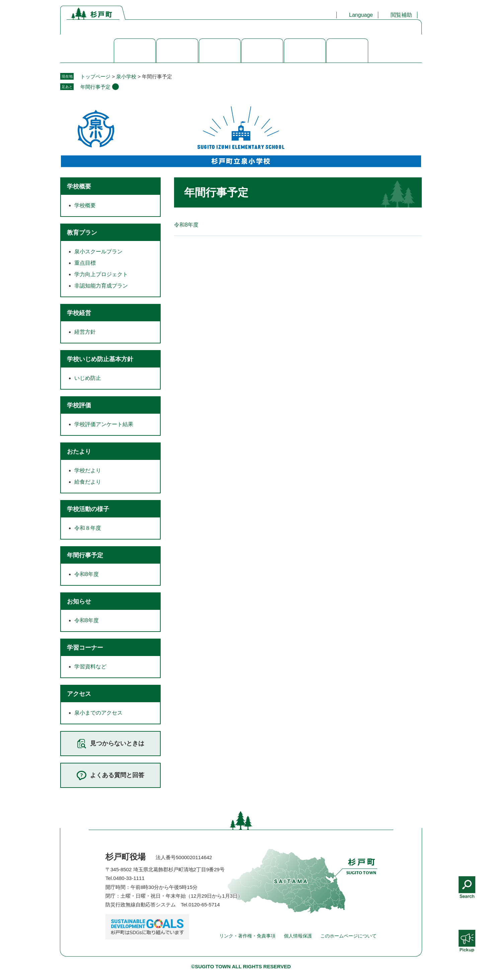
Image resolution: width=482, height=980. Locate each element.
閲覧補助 (401, 15)
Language (361, 15)
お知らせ (79, 601)
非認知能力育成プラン (101, 286)
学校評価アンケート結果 (104, 424)
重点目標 (85, 263)
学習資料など (90, 667)
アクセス (79, 694)
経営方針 (85, 332)
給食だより (88, 482)
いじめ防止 (88, 378)
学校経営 (79, 313)
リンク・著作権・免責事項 (247, 936)
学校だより (88, 470)
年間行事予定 (95, 87)
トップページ (95, 76)
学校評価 (79, 405)
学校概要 (79, 186)
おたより (79, 452)
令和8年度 (186, 225)
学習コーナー (85, 648)
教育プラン (82, 233)
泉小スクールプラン (98, 252)
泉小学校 (126, 76)
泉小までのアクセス (98, 713)
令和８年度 (88, 528)
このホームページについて (348, 936)
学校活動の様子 (88, 509)
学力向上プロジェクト (101, 274)
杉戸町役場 (126, 857)
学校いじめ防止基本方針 (100, 359)
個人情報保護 (298, 936)
